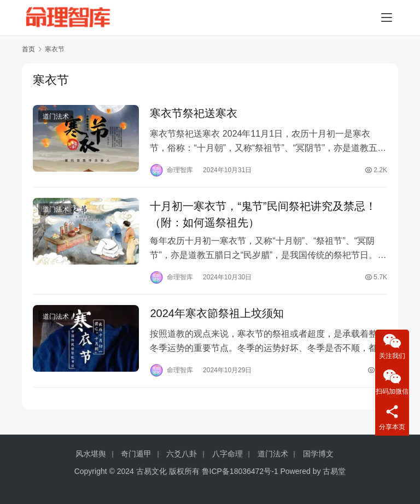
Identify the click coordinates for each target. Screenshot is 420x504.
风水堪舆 (91, 454)
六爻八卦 (182, 454)
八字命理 (227, 454)
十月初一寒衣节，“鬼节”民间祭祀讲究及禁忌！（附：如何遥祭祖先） (263, 216)
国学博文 (318, 454)
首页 (28, 49)
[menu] (387, 17)
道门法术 (56, 117)
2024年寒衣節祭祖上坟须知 (217, 316)
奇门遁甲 (136, 454)
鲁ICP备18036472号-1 (240, 471)
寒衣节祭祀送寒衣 (194, 114)
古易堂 (334, 471)
